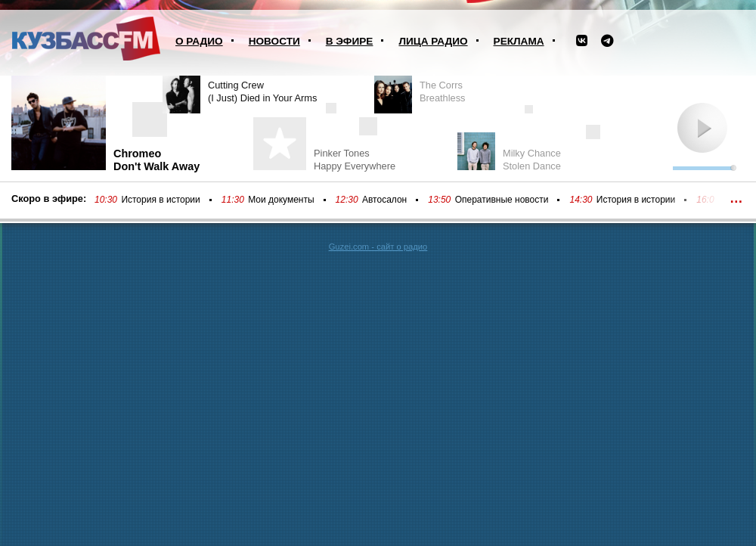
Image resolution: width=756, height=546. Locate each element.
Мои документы (281, 200)
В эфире (350, 41)
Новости (274, 41)
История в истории (160, 200)
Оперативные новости (502, 200)
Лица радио (433, 41)
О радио (199, 41)
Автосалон (384, 200)
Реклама (519, 41)
